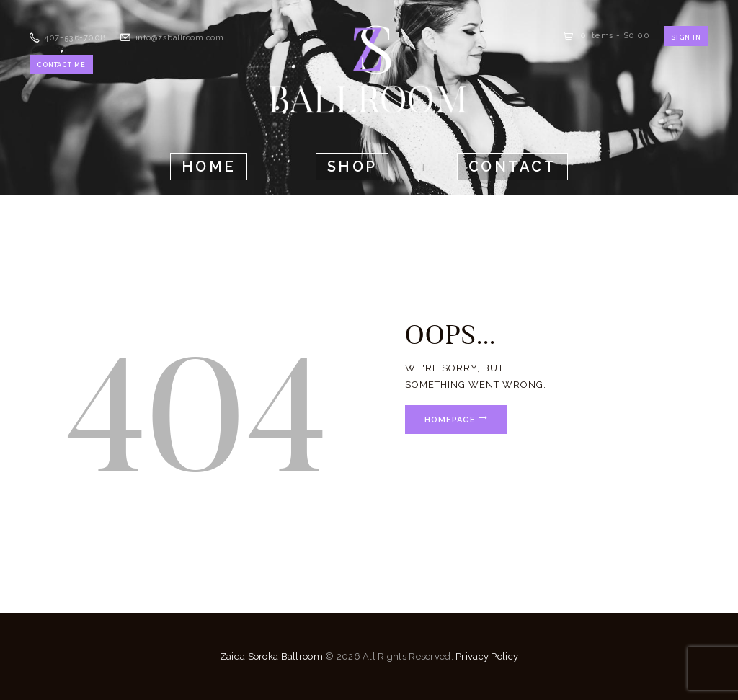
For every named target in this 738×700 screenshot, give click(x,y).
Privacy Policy (487, 656)
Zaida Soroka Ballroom (271, 656)
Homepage (451, 419)
